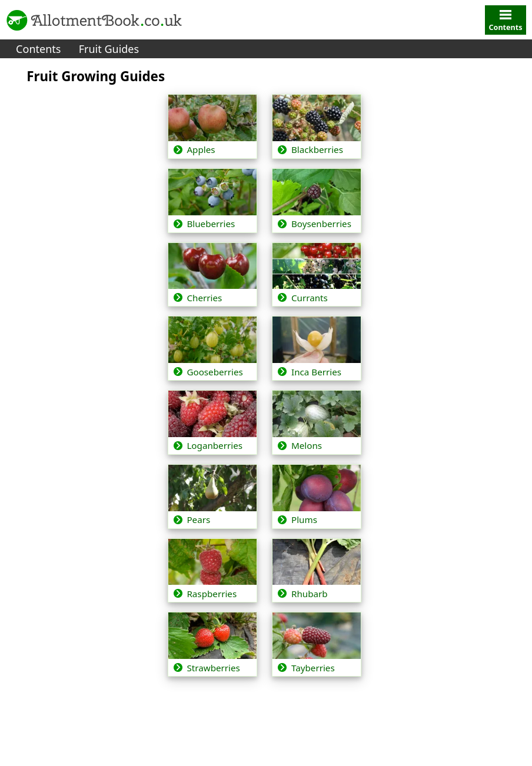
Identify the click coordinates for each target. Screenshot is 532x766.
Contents (38, 49)
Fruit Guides (109, 49)
